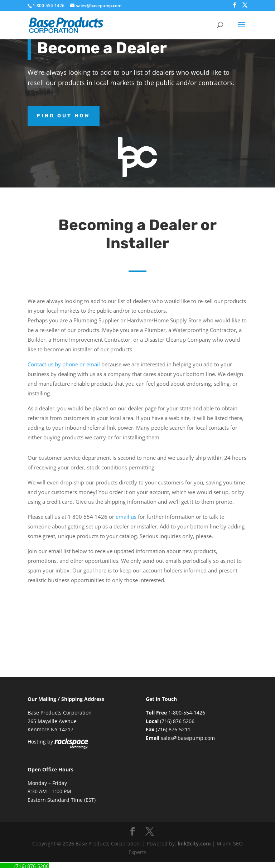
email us (126, 517)
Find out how (64, 116)
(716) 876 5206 (177, 721)
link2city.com (194, 843)
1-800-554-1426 (49, 6)
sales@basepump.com (188, 738)
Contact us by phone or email (64, 364)
